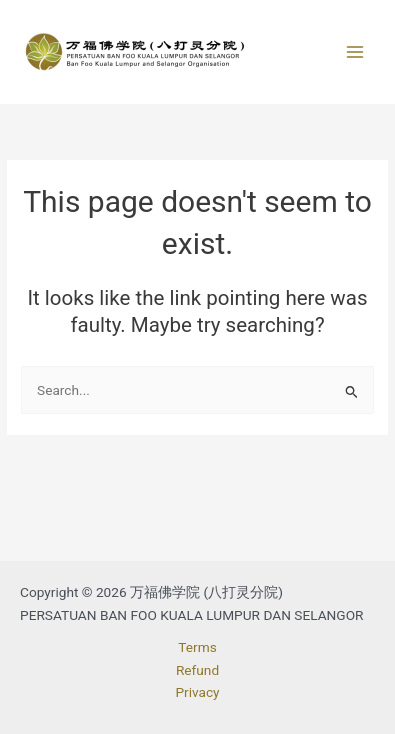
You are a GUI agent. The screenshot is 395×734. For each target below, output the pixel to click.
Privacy (197, 692)
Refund (197, 670)
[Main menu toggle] (355, 52)
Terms (197, 647)
